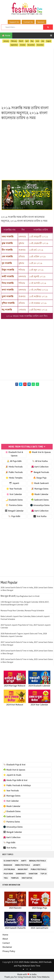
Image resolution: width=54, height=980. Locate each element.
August (49, 41)
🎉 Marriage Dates (40, 489)
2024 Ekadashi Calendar (39, 686)
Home (5, 935)
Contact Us (28, 22)
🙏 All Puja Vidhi (14, 462)
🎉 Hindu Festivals (14, 467)
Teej (6, 878)
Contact (6, 943)
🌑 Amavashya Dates (40, 506)
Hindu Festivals (22, 865)
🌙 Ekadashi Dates (14, 500)
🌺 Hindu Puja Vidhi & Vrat (15, 781)
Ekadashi (8, 865)
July (43, 41)
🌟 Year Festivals (14, 489)
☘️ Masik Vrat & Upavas (14, 770)
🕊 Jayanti (14, 484)
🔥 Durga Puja (40, 478)
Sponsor (41, 22)
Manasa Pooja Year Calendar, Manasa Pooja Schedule (22, 611)
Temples (15, 878)
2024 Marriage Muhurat (15, 686)
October (23, 45)
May (32, 41)
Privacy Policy (9, 952)
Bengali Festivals (38, 861)
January (6, 41)
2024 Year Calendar (39, 705)
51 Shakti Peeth (11, 861)
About (5, 939)
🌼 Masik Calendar (40, 495)
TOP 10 (43, 874)
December (40, 45)
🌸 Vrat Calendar (14, 495)
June (37, 41)
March (21, 41)
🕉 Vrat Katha (40, 517)
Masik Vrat (23, 869)
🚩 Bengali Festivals (40, 473)
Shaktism (33, 874)
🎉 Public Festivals (14, 473)
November (31, 45)
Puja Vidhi (8, 874)
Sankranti (21, 874)
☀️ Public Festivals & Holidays (17, 786)
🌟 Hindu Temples (14, 478)
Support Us (14, 22)
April (27, 41)
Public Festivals (39, 869)
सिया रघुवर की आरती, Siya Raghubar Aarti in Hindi (20, 597)
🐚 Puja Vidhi (14, 517)
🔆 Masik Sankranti (40, 484)
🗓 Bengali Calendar (14, 511)
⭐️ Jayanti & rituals (12, 775)
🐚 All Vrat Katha (40, 462)
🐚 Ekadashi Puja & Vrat (14, 765)
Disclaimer (7, 948)
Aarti (24, 861)
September (14, 45)
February (14, 41)
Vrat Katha (27, 878)
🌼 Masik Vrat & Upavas (40, 453)
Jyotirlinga (9, 869)
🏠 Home (6, 35)
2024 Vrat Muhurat (15, 705)
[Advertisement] (27, 76)
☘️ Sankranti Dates (40, 500)
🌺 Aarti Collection (40, 467)
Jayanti (36, 865)
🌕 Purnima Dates (14, 506)
